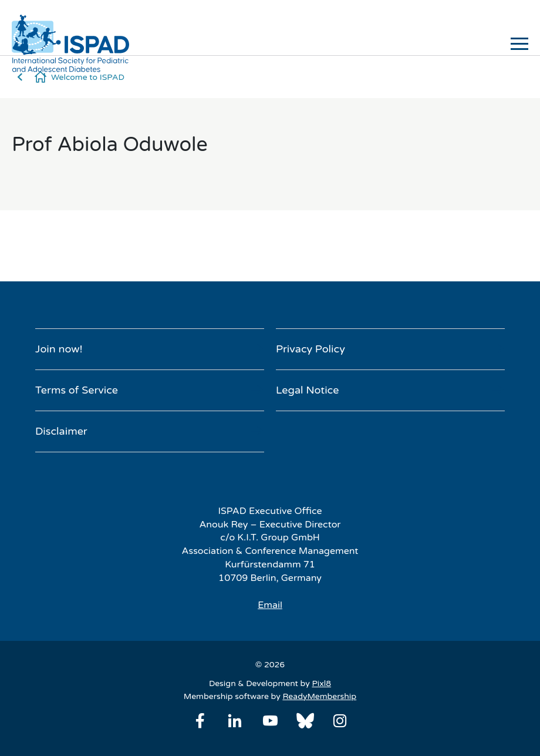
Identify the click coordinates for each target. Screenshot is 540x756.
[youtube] (270, 721)
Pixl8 (321, 683)
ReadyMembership (319, 696)
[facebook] (200, 721)
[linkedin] (235, 721)
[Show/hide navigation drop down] (519, 44)
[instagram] (340, 721)
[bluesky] (305, 721)
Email (270, 605)
